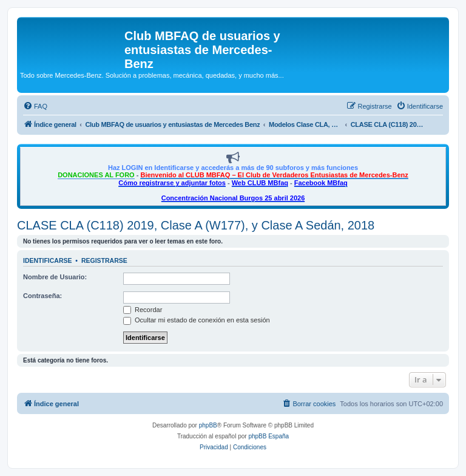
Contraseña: (42, 296)
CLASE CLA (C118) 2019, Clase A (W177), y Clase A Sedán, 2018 (196, 225)
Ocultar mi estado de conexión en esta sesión (197, 320)
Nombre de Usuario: (55, 277)
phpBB (208, 425)
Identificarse (48, 260)
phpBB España (268, 436)
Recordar (143, 310)
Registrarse (104, 260)
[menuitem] (35, 106)
